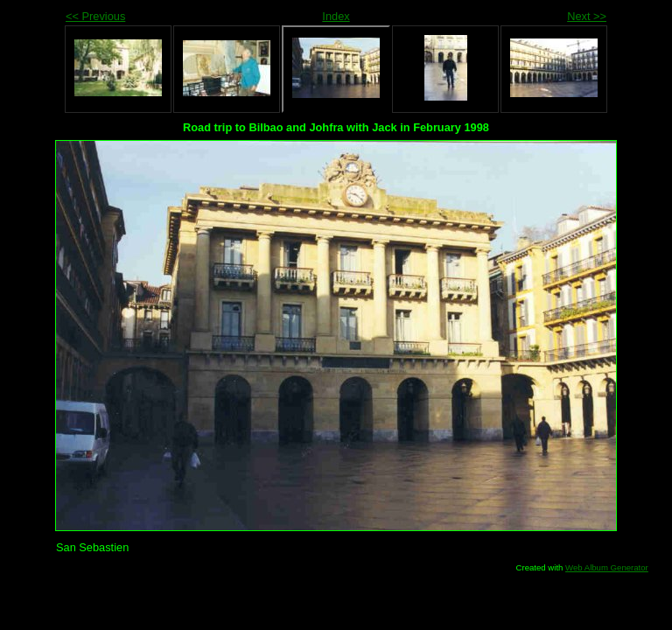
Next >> (587, 16)
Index (336, 16)
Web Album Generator (607, 567)
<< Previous (95, 16)
